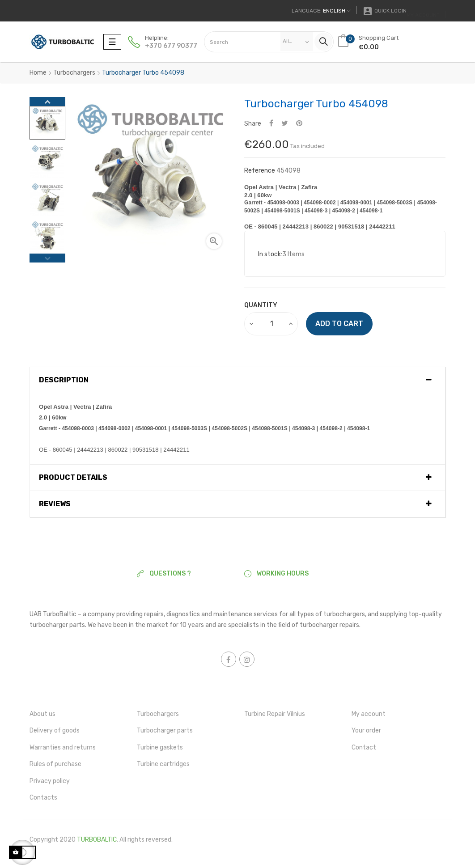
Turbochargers (158, 714)
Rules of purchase (55, 764)
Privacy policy (50, 781)
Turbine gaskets (160, 747)
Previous (47, 258)
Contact (364, 747)
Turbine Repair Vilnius (275, 714)
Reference (260, 171)
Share (271, 124)
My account (369, 714)
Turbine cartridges (163, 764)
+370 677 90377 (171, 46)
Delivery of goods (55, 730)
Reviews (55, 504)
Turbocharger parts (165, 730)
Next (47, 102)
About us (42, 714)
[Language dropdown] (321, 11)
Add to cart (339, 324)
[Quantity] (271, 324)
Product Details (73, 478)
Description (64, 380)
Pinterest (299, 124)
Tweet (285, 124)
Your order (366, 730)
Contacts (43, 798)
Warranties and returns (63, 747)
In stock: (270, 254)
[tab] (237, 380)
